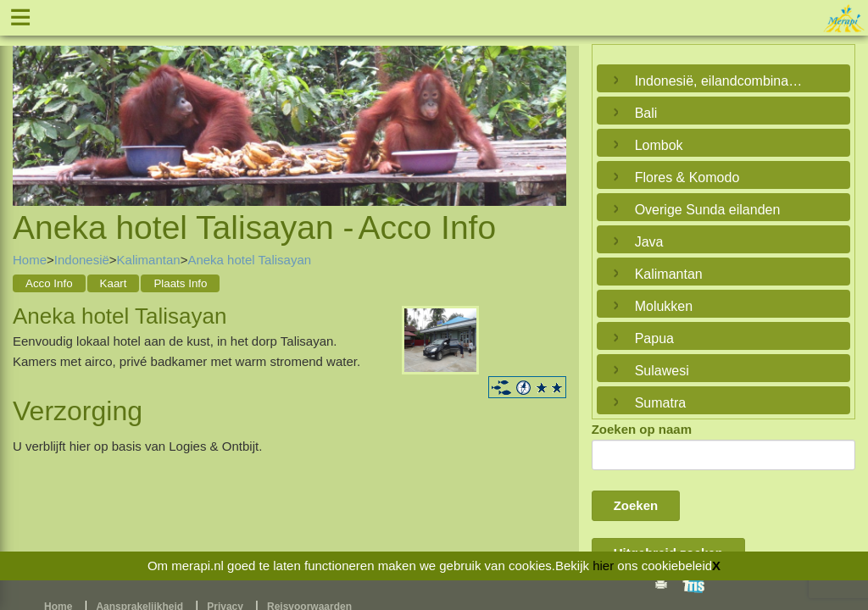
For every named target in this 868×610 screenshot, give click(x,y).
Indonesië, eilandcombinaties (719, 81)
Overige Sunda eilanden (708, 210)
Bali (646, 113)
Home (30, 260)
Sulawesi (662, 371)
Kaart (114, 283)
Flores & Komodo (687, 177)
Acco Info (49, 283)
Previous (30, 107)
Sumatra (660, 403)
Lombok (659, 145)
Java (649, 242)
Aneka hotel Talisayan (249, 260)
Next (549, 107)
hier (603, 566)
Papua (654, 338)
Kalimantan (149, 260)
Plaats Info (180, 283)
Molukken (664, 306)
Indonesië (82, 260)
